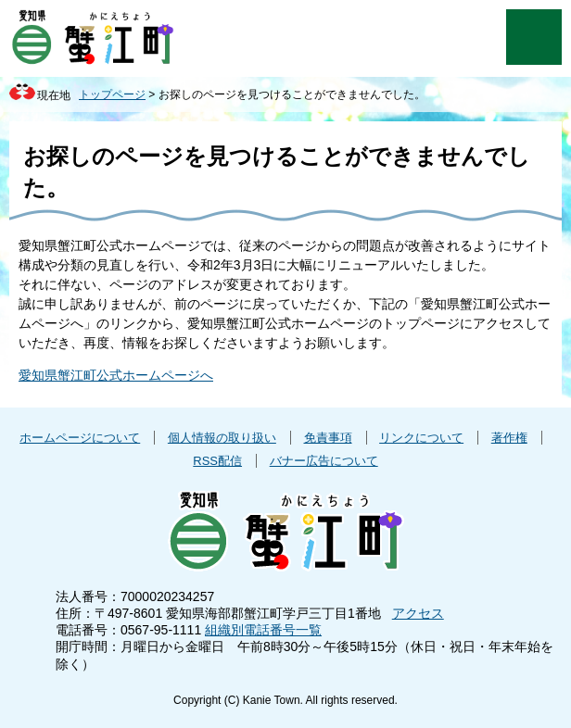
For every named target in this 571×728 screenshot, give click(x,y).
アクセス (418, 613)
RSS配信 (217, 461)
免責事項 (328, 438)
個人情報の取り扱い (222, 438)
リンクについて (421, 438)
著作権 (509, 438)
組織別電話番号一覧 (263, 630)
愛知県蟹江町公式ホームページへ (116, 375)
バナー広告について (324, 461)
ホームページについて (80, 438)
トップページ (112, 94)
